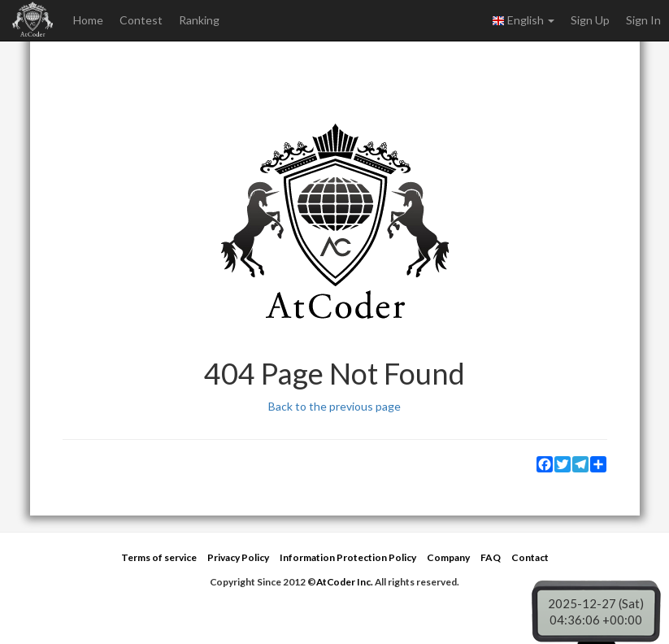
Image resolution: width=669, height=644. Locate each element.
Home (88, 20)
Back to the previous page (334, 406)
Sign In (643, 20)
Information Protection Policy (348, 557)
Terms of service (159, 557)
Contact (530, 557)
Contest (141, 20)
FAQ (491, 557)
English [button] (523, 20)
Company (448, 557)
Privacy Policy (238, 557)
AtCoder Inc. (345, 582)
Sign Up (590, 20)
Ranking (199, 20)
